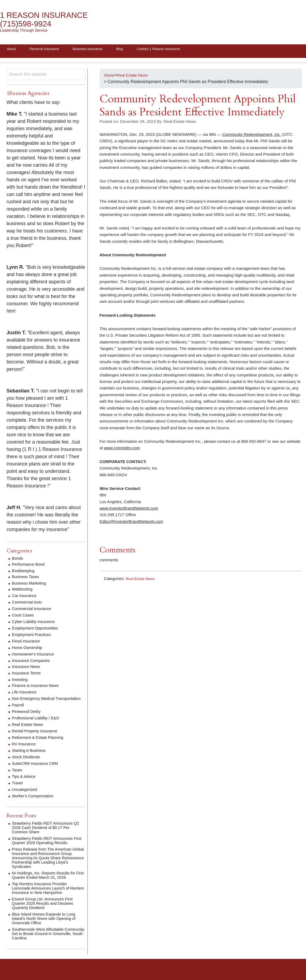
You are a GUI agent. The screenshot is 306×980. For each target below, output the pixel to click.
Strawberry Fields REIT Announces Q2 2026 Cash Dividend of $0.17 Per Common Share (47, 833)
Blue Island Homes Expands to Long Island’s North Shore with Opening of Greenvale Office (47, 924)
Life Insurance (26, 694)
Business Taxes (27, 578)
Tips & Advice (25, 782)
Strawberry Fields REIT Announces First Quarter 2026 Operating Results (47, 846)
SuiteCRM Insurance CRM (37, 769)
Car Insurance (26, 597)
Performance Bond (30, 566)
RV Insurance (25, 750)
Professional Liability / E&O (38, 724)
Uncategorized (26, 795)
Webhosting (23, 591)
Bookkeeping (24, 572)
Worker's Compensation (35, 802)
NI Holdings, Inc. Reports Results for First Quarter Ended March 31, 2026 (47, 881)
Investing (21, 681)
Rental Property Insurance (37, 737)
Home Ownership (29, 649)
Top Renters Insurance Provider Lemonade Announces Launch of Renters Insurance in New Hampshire (48, 894)
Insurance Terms (28, 675)
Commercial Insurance (34, 610)
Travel (18, 789)
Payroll (19, 711)
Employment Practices (33, 636)
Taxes (18, 776)
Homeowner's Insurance (35, 656)
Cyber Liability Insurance (36, 623)
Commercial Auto (28, 604)
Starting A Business (31, 756)
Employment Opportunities (37, 630)
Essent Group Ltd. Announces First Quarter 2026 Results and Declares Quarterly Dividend (46, 909)
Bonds (18, 560)
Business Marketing (31, 585)
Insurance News (27, 668)
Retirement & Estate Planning (40, 743)
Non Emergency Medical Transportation (35, 702)
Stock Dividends (27, 763)
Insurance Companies (33, 662)
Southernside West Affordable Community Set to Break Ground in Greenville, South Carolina (45, 940)
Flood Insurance (27, 643)
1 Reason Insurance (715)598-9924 (49, 20)
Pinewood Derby (28, 717)
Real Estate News (142, 580)
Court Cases (24, 617)
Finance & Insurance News (38, 687)
